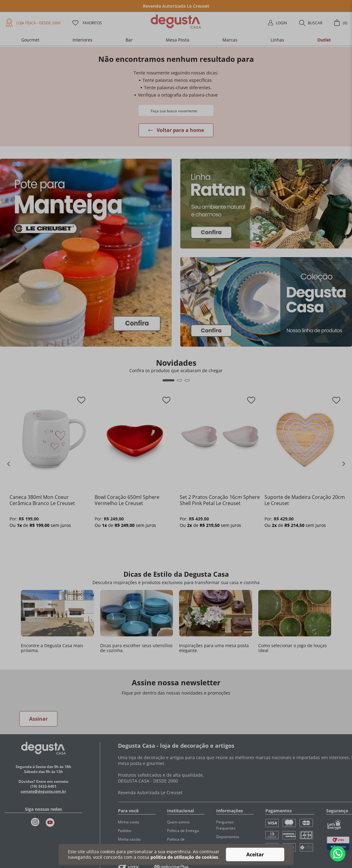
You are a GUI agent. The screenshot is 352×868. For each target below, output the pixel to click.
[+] (34, 541)
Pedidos (125, 831)
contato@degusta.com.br (43, 791)
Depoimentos (228, 837)
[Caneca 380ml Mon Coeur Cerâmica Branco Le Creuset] (50, 475)
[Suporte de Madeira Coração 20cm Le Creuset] (305, 475)
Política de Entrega (183, 831)
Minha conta (129, 822)
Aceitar (255, 854)
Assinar (38, 719)
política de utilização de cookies (184, 857)
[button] (310, 23)
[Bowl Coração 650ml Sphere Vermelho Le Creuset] (135, 475)
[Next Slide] (344, 464)
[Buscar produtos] (145, 110)
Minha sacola (129, 839)
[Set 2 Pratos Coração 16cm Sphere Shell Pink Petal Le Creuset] (220, 475)
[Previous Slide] (9, 464)
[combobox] (176, 111)
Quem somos (178, 822)
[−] (17, 541)
